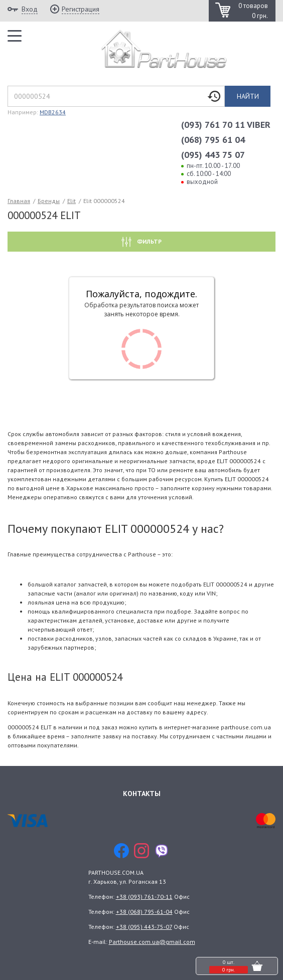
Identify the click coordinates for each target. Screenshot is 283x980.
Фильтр (149, 241)
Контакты (142, 794)
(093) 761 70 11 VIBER (226, 125)
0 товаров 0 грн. (253, 11)
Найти (248, 96)
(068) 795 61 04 (213, 140)
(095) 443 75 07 (213, 155)
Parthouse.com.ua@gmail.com (152, 942)
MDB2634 (53, 112)
